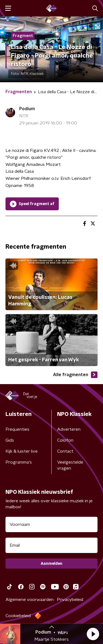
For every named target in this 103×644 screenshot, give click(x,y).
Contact (65, 451)
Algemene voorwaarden (30, 600)
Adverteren (69, 429)
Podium (27, 109)
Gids (10, 440)
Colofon (65, 440)
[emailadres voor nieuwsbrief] (51, 545)
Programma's (19, 462)
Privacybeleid (70, 600)
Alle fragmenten (75, 375)
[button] (93, 634)
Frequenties (17, 429)
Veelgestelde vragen (70, 465)
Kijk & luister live (22, 451)
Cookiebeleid (18, 616)
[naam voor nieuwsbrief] (51, 524)
